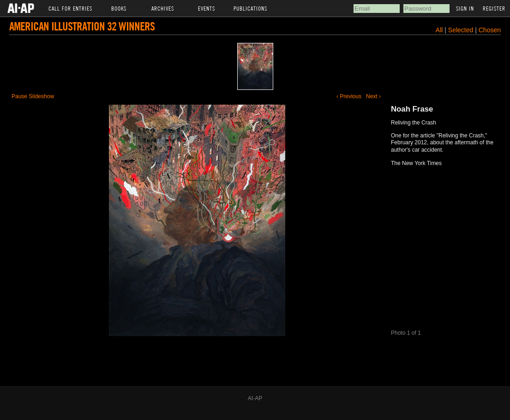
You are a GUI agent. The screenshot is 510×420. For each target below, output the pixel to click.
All (439, 30)
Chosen (490, 30)
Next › (373, 96)
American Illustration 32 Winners (82, 26)
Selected (462, 30)
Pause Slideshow (33, 96)
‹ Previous (349, 96)
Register (494, 8)
